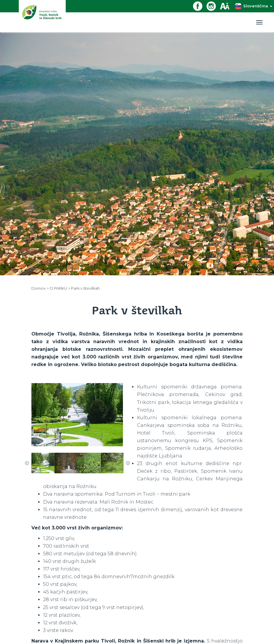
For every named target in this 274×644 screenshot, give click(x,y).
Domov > (40, 288)
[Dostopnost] (227, 6)
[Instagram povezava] (213, 6)
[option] (77, 415)
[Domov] (42, 16)
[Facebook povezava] (200, 6)
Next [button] (128, 463)
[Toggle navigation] (259, 22)
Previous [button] (27, 463)
